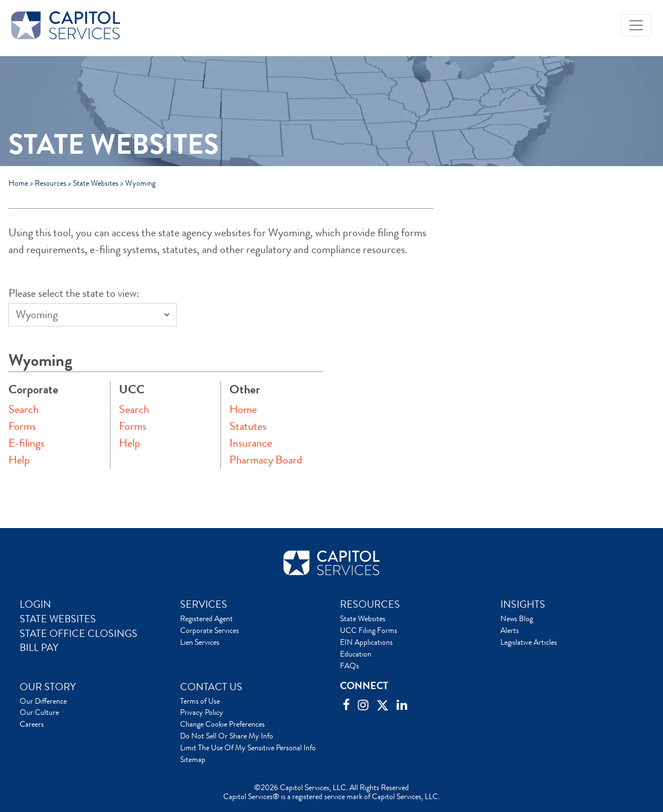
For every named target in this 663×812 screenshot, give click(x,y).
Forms (22, 426)
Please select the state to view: (74, 293)
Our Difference (43, 701)
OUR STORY (48, 687)
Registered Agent (206, 618)
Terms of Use (200, 701)
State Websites (96, 183)
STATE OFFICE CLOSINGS (79, 634)
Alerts (510, 630)
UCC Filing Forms (369, 630)
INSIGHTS (523, 604)
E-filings (26, 443)
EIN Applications (366, 642)
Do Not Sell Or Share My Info (227, 736)
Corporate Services (210, 630)
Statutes (248, 426)
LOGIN (35, 604)
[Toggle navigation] (636, 25)
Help (19, 460)
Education (356, 654)
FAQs (349, 666)
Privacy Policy (202, 712)
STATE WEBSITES (58, 619)
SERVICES (204, 604)
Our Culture (39, 712)
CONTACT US (211, 687)
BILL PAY (39, 648)
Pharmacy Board (266, 460)
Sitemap (193, 759)
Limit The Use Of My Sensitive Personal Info (248, 747)
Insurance (251, 443)
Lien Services (200, 642)
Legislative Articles (529, 642)
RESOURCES (370, 604)
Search (24, 409)
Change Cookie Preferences (222, 724)
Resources (50, 183)
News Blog (517, 618)
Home (18, 183)
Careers (32, 724)
